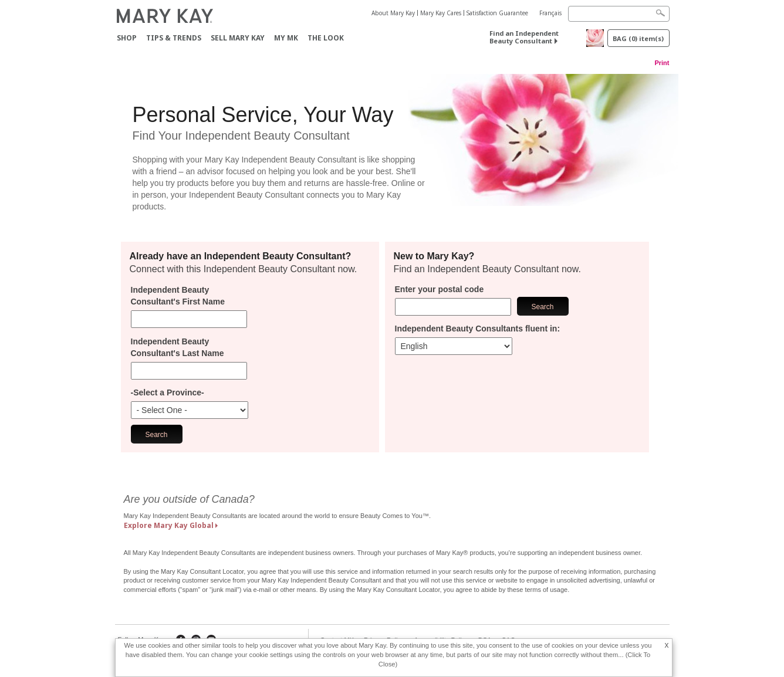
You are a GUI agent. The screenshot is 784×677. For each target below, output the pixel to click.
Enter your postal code (440, 289)
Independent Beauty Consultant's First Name (178, 296)
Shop (127, 38)
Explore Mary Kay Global (169, 525)
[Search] (619, 14)
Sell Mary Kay (238, 38)
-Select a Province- (168, 392)
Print (662, 63)
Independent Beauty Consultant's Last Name (178, 347)
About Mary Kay (393, 13)
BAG (638, 38)
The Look (326, 38)
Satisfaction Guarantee (497, 13)
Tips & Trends (174, 38)
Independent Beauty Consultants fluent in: (478, 329)
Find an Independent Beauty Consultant (524, 37)
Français (550, 13)
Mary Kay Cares (441, 13)
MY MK (286, 38)
